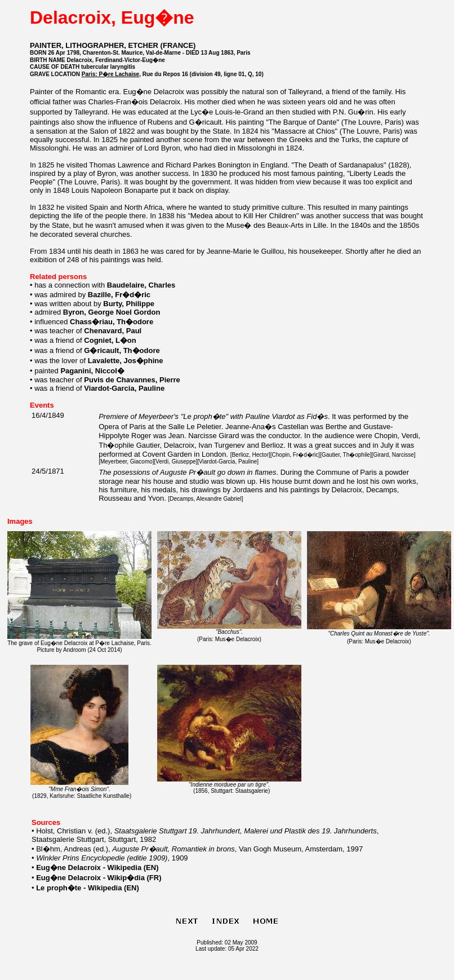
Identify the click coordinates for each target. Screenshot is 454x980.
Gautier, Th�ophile (346, 455)
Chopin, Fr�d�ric (295, 455)
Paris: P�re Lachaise (110, 74)
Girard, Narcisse (393, 455)
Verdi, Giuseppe (175, 462)
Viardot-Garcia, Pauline (228, 462)
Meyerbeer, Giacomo (126, 462)
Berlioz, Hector (250, 455)
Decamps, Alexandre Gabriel (205, 499)
